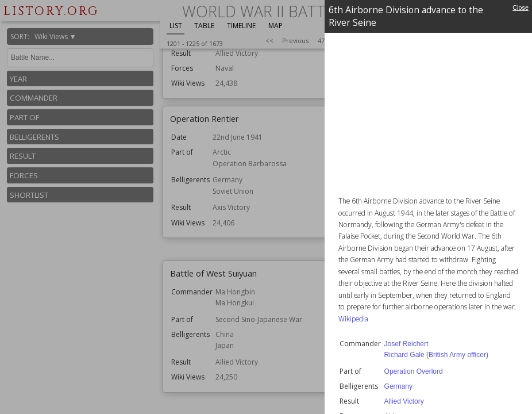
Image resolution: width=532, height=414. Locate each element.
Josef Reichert (406, 344)
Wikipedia (353, 319)
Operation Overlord (414, 371)
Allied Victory (404, 401)
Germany (398, 386)
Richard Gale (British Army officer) (436, 355)
